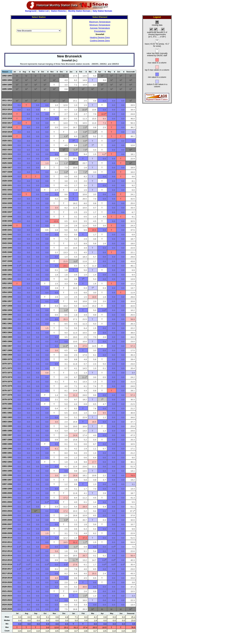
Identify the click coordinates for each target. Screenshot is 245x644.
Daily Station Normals (102, 11)
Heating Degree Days (100, 37)
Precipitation (100, 31)
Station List (43, 11)
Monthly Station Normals (79, 11)
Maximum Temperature (100, 22)
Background (31, 11)
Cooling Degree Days (100, 41)
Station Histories (58, 11)
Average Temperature (100, 28)
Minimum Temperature (100, 25)
